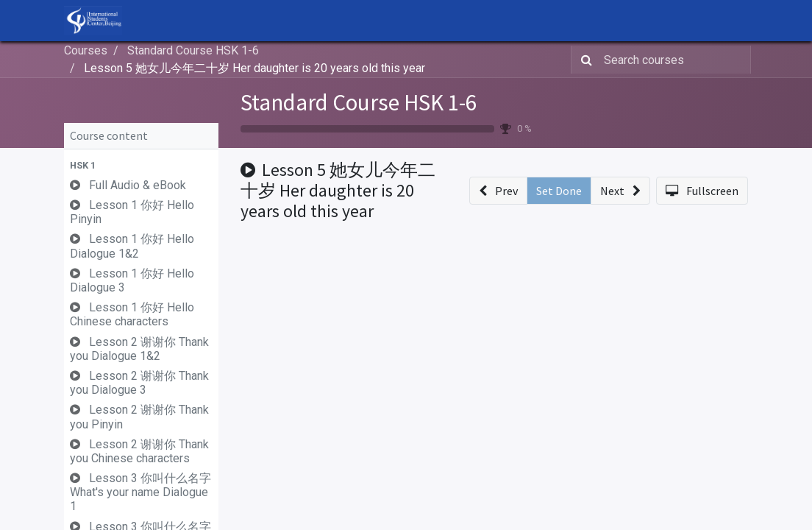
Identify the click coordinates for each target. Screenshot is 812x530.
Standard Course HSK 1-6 (359, 102)
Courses (86, 50)
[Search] (584, 60)
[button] (141, 165)
